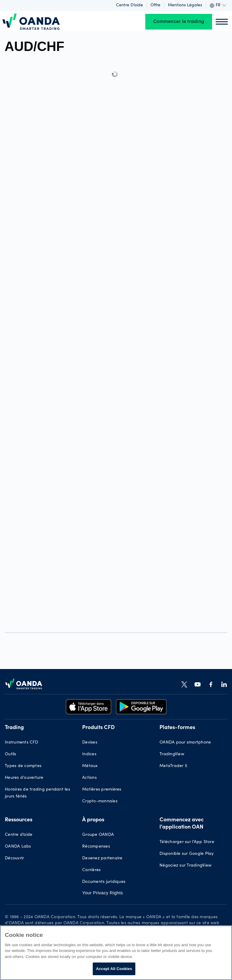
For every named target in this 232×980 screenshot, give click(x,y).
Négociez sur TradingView (185, 866)
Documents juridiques (104, 882)
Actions (89, 778)
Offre (155, 5)
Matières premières (102, 790)
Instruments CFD (21, 743)
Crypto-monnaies (100, 801)
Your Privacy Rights (103, 893)
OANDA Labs (18, 847)
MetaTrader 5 (173, 766)
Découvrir (14, 858)
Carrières (91, 870)
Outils (11, 754)
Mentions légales (185, 5)
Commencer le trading (179, 22)
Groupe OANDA (98, 835)
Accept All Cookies (114, 969)
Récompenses (96, 847)
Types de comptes (23, 766)
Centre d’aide (129, 5)
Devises (90, 743)
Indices (89, 754)
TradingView (172, 754)
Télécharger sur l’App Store (187, 842)
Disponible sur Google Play (187, 854)
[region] (116, 953)
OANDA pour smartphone (185, 743)
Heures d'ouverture (24, 778)
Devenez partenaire (102, 858)
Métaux (90, 766)
